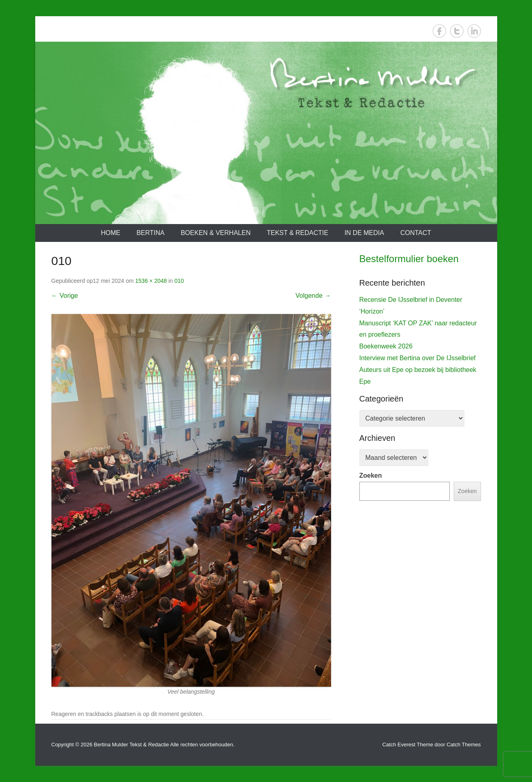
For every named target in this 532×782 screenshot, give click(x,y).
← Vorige (65, 296)
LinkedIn (474, 31)
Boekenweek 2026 (386, 508)
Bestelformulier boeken (409, 259)
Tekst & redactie (297, 233)
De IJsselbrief (383, 427)
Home (111, 233)
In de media (364, 233)
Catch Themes (464, 745)
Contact (416, 233)
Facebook (439, 31)
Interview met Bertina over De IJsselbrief (418, 520)
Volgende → (313, 296)
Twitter (457, 31)
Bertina (151, 233)
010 (179, 281)
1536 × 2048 (151, 281)
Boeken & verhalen (216, 233)
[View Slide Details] (420, 353)
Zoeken (371, 638)
